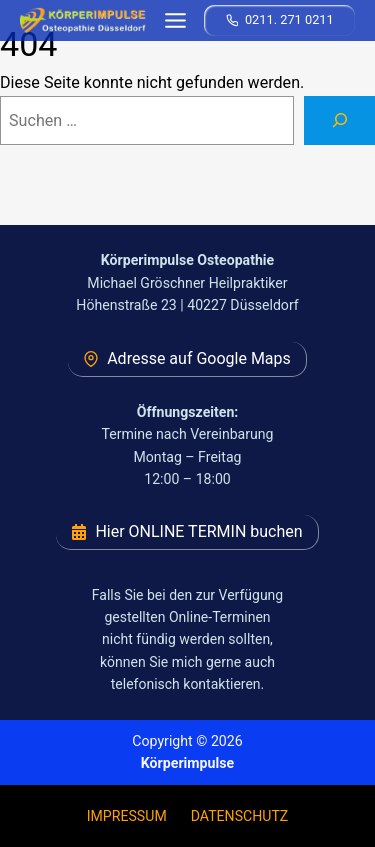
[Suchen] (339, 121)
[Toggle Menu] (175, 20)
